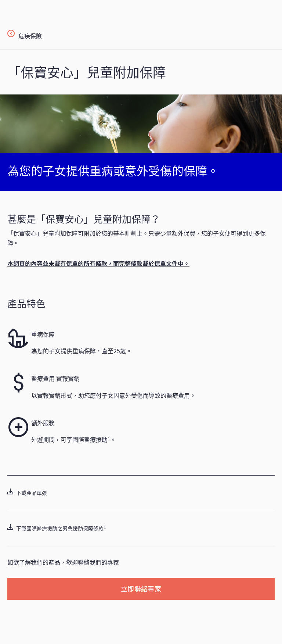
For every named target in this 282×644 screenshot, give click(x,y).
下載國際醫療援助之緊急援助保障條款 (60, 528)
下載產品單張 (32, 493)
